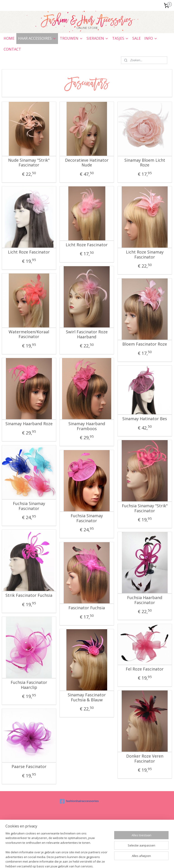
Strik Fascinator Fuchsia (29, 595)
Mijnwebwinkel (144, 860)
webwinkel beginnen (105, 860)
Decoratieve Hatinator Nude (87, 163)
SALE (137, 38)
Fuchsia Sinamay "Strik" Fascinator (145, 508)
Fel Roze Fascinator (145, 669)
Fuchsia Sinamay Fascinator (29, 506)
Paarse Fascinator (29, 767)
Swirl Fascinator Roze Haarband (87, 334)
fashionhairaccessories (79, 801)
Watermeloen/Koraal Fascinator (29, 334)
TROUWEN (71, 38)
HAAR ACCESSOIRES (37, 38)
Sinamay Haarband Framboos (87, 426)
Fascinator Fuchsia (87, 608)
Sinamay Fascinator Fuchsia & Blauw (87, 697)
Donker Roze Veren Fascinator (145, 759)
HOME (9, 38)
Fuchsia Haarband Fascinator (145, 600)
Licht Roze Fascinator (29, 252)
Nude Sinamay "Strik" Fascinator (29, 163)
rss (87, 860)
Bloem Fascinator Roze (145, 344)
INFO (151, 38)
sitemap (78, 860)
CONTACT (12, 49)
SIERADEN (98, 38)
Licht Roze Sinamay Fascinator (145, 255)
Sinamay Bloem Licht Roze (145, 163)
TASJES (120, 38)
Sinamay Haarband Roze (29, 424)
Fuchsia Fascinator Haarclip (29, 685)
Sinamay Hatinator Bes (145, 419)
